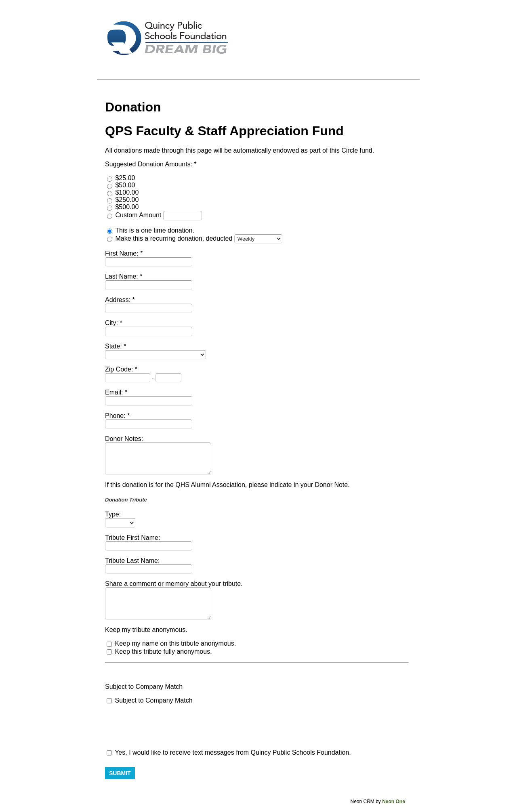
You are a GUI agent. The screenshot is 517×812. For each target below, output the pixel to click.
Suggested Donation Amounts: (150, 164)
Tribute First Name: (132, 538)
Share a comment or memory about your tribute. (174, 584)
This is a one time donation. (155, 230)
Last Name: (122, 276)
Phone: (116, 416)
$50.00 (125, 185)
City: (112, 323)
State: (114, 346)
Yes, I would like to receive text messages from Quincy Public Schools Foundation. (229, 752)
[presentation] (166, 727)
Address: (119, 300)
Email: (115, 392)
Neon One (394, 802)
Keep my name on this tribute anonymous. (175, 643)
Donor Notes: (124, 439)
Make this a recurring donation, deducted (174, 238)
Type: (113, 514)
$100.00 (127, 192)
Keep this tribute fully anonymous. (163, 651)
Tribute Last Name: (132, 561)
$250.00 (127, 200)
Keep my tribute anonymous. (146, 630)
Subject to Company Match (144, 687)
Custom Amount (139, 215)
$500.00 (127, 207)
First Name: (123, 253)
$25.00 (125, 178)
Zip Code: (120, 369)
